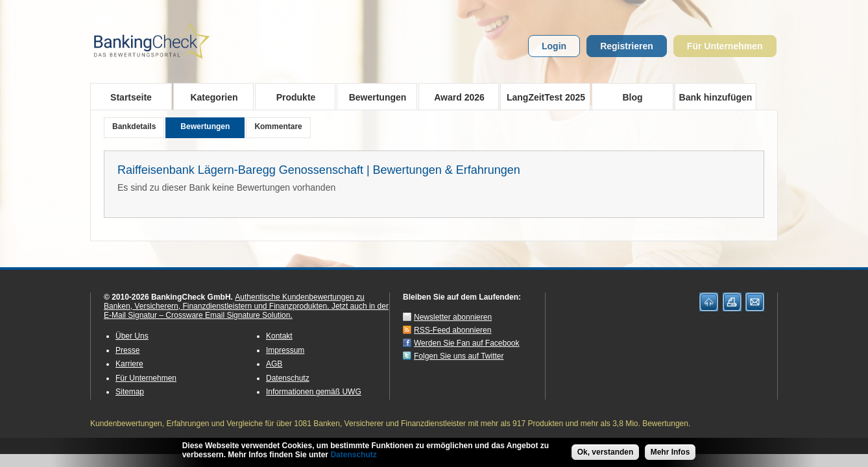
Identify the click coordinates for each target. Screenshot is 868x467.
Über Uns (132, 336)
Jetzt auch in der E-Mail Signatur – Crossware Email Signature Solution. (246, 311)
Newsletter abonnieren (453, 317)
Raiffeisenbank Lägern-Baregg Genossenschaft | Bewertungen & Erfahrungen (319, 170)
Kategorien (210, 97)
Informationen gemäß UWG (314, 392)
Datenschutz (288, 378)
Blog (632, 97)
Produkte (292, 97)
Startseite (131, 97)
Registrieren (627, 46)
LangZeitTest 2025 (543, 97)
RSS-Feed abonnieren (452, 330)
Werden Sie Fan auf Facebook (467, 343)
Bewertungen (373, 97)
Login (554, 46)
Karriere (129, 364)
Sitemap (130, 392)
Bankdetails (134, 126)
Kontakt (279, 336)
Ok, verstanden (606, 453)
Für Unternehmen (725, 46)
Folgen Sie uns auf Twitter (459, 356)
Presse (127, 350)
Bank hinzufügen (716, 97)
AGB (274, 364)
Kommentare (278, 126)
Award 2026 (455, 97)
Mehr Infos (670, 453)
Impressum (285, 350)
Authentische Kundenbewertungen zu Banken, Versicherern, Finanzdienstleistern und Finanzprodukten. (234, 302)
